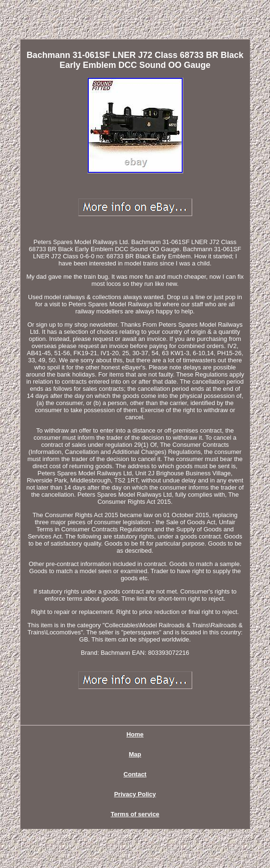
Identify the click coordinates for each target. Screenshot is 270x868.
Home (135, 734)
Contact (135, 774)
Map (135, 754)
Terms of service (135, 814)
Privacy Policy (135, 794)
